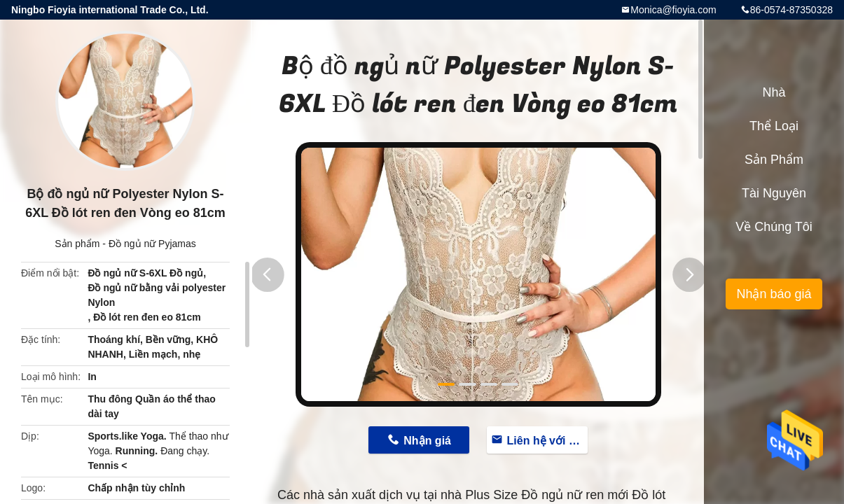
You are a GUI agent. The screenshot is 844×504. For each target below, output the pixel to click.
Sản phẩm (77, 244)
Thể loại (774, 126)
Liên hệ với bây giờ (548, 441)
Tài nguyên (774, 193)
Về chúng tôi (774, 227)
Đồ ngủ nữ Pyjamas (152, 244)
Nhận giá (427, 441)
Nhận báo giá (774, 294)
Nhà (774, 92)
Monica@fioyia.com (673, 10)
